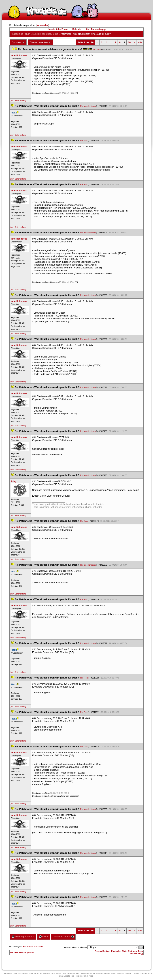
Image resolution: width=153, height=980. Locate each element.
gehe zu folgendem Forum (76, 947)
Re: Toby (84, 521)
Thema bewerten (40, 42)
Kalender (77, 29)
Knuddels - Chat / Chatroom (124, 951)
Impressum (81, 976)
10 (129, 42)
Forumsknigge (99, 29)
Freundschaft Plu (106, 973)
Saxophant (38, 947)
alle (140, 42)
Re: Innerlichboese (88, 106)
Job (91, 976)
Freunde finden (88, 973)
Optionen (18, 42)
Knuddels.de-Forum (21, 34)
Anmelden (43, 25)
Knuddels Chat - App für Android (35, 973)
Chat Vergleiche (66, 976)
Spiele (120, 973)
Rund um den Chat (42, 34)
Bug (55, 34)
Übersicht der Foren (57, 29)
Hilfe (87, 29)
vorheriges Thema (23, 937)
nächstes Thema (63, 937)
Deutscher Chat (10, 973)
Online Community (142, 973)
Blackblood (28, 947)
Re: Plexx (97, 49)
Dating (128, 973)
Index (43, 937)
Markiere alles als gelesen (22, 952)
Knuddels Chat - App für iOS (66, 973)
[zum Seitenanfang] (18, 100)
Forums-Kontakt (102, 951)
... (111, 42)
